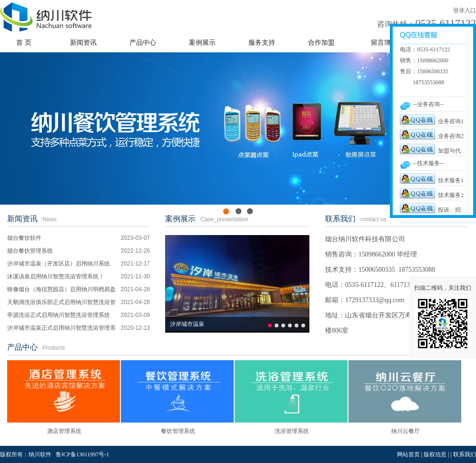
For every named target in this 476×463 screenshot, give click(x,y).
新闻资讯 (83, 43)
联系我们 (340, 219)
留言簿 (381, 43)
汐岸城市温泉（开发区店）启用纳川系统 (59, 264)
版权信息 (435, 454)
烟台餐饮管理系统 (30, 251)
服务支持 (262, 43)
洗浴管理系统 (292, 431)
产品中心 (143, 43)
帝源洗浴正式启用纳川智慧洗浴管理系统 (59, 315)
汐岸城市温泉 (187, 324)
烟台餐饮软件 (24, 238)
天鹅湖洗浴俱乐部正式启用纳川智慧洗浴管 (61, 302)
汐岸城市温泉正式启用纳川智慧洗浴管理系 (61, 328)
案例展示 (202, 43)
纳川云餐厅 (406, 431)
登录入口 (465, 10)
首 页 (24, 43)
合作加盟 (321, 43)
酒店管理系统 (64, 431)
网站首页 (408, 454)
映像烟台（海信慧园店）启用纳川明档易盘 (61, 289)
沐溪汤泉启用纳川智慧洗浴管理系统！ (56, 276)
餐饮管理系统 (178, 431)
